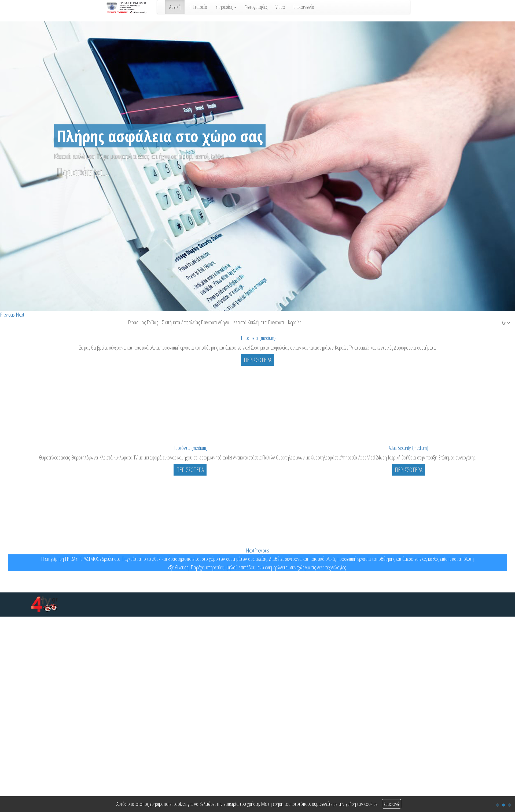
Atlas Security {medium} (409, 448)
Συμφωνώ (392, 804)
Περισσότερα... (83, 172)
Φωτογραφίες (256, 7)
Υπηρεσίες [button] (226, 7)
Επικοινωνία (304, 7)
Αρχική (175, 7)
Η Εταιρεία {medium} (258, 338)
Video (280, 7)
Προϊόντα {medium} (190, 448)
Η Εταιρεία (198, 7)
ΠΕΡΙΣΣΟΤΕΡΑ (258, 360)
